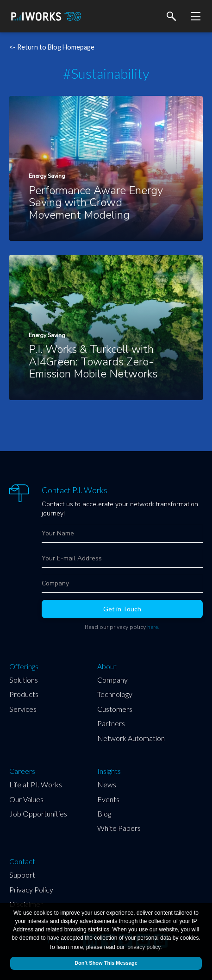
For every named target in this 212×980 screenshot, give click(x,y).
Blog (104, 814)
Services (23, 709)
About (107, 666)
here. (153, 627)
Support (22, 875)
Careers (22, 771)
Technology (115, 694)
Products (24, 694)
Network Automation (131, 738)
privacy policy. (144, 947)
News (107, 784)
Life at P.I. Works (36, 784)
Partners (111, 723)
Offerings (24, 666)
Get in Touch (122, 609)
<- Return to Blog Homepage (52, 47)
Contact (22, 861)
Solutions (24, 680)
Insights (109, 771)
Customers (115, 709)
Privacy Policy (31, 889)
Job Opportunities (38, 814)
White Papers (119, 828)
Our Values (26, 799)
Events (108, 799)
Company (112, 680)
